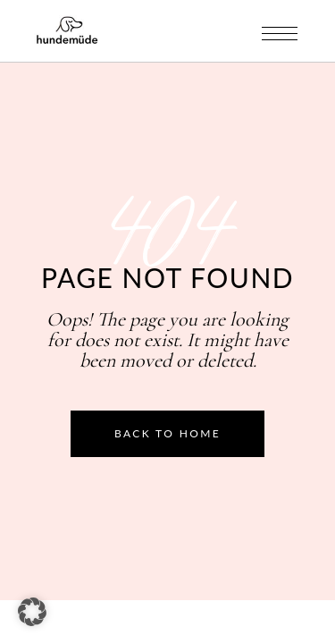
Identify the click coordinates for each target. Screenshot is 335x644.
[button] (32, 612)
